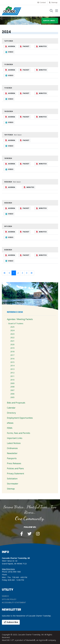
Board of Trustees (16, 323)
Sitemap (53, 2)
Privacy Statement (16, 474)
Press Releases (14, 463)
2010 (12, 380)
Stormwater (13, 484)
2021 (12, 341)
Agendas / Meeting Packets (20, 319)
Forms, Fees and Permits (19, 433)
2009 (12, 383)
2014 (12, 366)
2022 (12, 337)
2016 (12, 359)
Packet (25, 46)
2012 (12, 373)
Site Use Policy (9, 599)
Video (9, 52)
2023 (12, 334)
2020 (12, 344)
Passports (12, 458)
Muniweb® (31, 640)
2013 (12, 369)
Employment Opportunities (20, 418)
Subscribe (11, 622)
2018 (12, 352)
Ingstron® (43, 640)
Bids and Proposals (16, 403)
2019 (12, 348)
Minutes (42, 46)
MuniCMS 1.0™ (8, 640)
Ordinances (12, 448)
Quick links (49, 21)
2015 (12, 362)
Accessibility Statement (14, 602)
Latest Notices (14, 443)
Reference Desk (15, 312)
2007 (12, 390)
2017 (12, 355)
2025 (12, 327)
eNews (10, 423)
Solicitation (12, 479)
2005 (12, 397)
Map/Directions (8, 569)
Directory (11, 413)
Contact (42, 2)
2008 (12, 387)
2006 (12, 394)
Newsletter (12, 453)
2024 (12, 330)
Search (5, 596)
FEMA (10, 428)
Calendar (11, 408)
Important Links (15, 438)
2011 (12, 376)
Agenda (10, 46)
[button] (57, 11)
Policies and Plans (15, 468)
